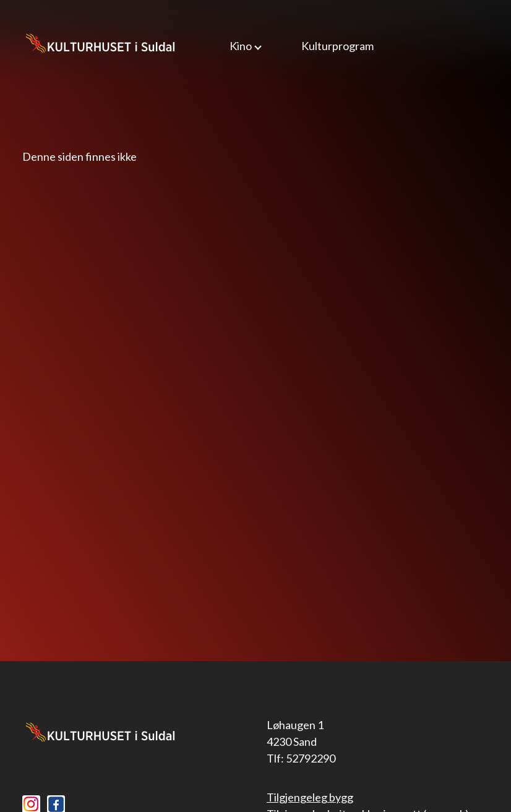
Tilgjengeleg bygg (310, 797)
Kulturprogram (337, 46)
